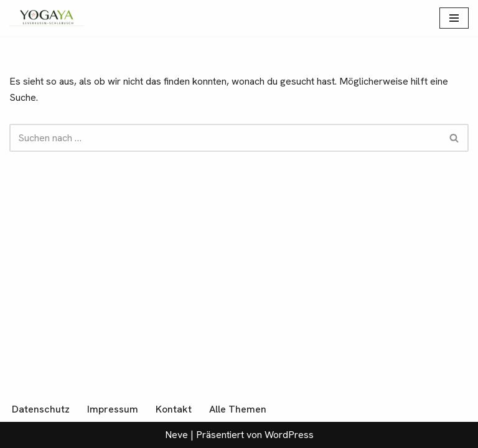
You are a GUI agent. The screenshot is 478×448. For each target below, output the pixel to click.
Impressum (113, 409)
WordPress (289, 435)
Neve (176, 435)
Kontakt (174, 409)
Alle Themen (238, 409)
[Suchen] (225, 138)
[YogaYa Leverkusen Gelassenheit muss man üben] (47, 18)
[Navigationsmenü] (454, 18)
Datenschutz (41, 409)
